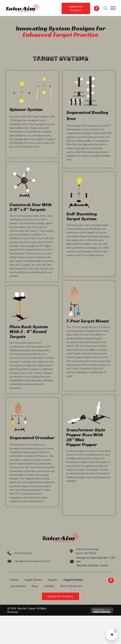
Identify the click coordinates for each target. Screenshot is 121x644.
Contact (49, 586)
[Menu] (113, 8)
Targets (52, 580)
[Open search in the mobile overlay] (106, 8)
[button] (76, 8)
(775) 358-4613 (23, 553)
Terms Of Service (71, 586)
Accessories (18, 586)
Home (14, 580)
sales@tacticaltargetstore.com (32, 561)
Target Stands (33, 580)
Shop (35, 586)
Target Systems (73, 580)
